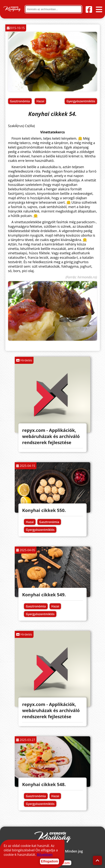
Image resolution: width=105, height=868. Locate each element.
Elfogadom (49, 861)
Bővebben (45, 854)
